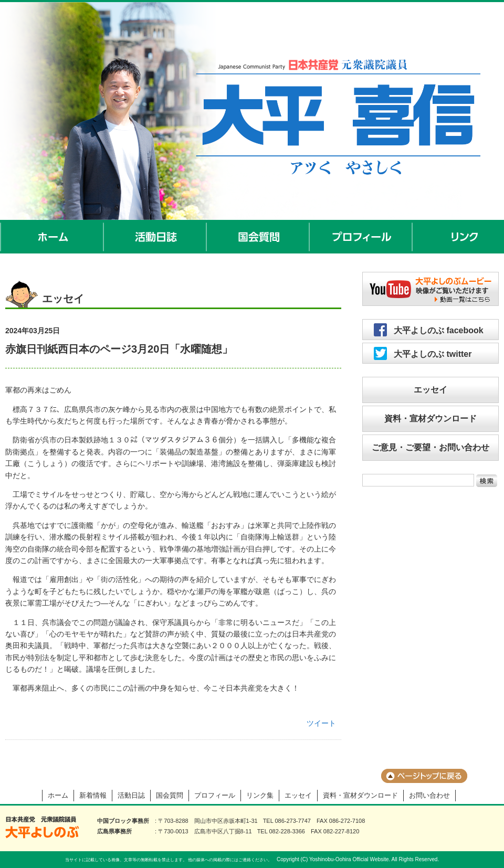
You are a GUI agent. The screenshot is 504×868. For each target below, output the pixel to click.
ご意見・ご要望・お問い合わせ (430, 447)
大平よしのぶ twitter (433, 354)
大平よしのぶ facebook (439, 330)
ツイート (321, 723)
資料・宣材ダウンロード (430, 419)
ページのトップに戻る (424, 776)
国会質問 (258, 237)
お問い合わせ (429, 795)
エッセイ (430, 390)
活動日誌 (155, 237)
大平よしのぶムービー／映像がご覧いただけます (430, 289)
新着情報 (93, 795)
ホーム (52, 237)
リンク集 (260, 795)
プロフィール (361, 237)
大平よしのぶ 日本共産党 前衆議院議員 (42, 827)
